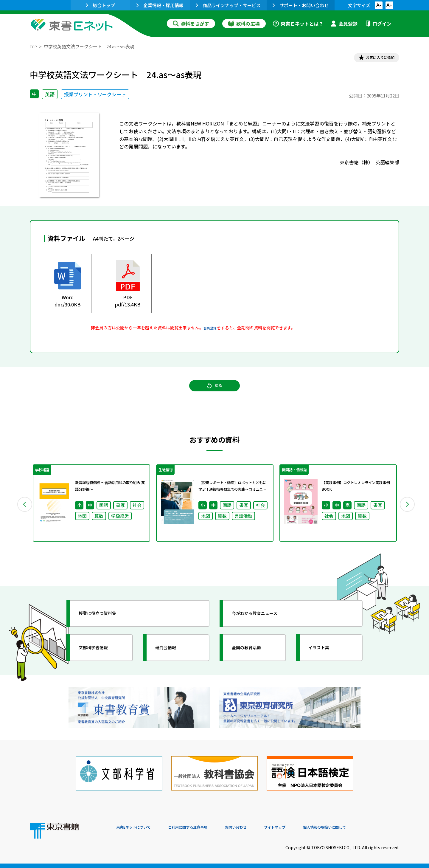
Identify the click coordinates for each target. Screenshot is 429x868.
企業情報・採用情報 (160, 5)
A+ (389, 5)
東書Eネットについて (139, 827)
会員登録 (344, 24)
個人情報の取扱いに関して (371, 827)
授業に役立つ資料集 (106, 628)
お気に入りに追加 (374, 59)
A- (379, 5)
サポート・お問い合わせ (301, 5)
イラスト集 (325, 662)
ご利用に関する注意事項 (206, 827)
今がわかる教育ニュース (264, 628)
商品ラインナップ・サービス (228, 5)
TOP (34, 46)
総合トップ (100, 5)
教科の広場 (244, 24)
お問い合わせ (264, 827)
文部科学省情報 (101, 662)
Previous (21, 515)
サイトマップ (310, 827)
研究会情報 (172, 662)
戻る (214, 394)
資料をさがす (191, 24)
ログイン (378, 24)
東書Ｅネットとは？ (298, 24)
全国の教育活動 (254, 662)
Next (408, 515)
